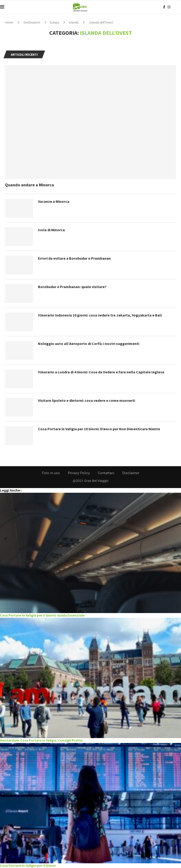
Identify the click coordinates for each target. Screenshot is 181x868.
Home (9, 22)
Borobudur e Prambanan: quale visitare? (72, 287)
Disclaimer (131, 473)
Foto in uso (51, 473)
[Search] (179, 7)
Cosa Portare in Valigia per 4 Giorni (28, 866)
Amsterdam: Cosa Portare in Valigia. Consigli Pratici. (42, 740)
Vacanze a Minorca (54, 201)
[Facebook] (164, 7)
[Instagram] (169, 7)
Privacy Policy (79, 473)
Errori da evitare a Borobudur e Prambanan (74, 258)
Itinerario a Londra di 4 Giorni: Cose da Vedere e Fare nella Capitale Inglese (101, 372)
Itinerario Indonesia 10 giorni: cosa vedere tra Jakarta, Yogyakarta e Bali (100, 315)
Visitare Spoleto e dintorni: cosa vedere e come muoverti (86, 400)
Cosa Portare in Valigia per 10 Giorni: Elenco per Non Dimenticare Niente (99, 429)
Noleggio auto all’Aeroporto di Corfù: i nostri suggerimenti (89, 344)
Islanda (74, 22)
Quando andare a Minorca (29, 185)
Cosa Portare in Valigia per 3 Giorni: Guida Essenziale (42, 615)
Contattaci (106, 473)
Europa (54, 22)
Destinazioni (32, 22)
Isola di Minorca (51, 230)
